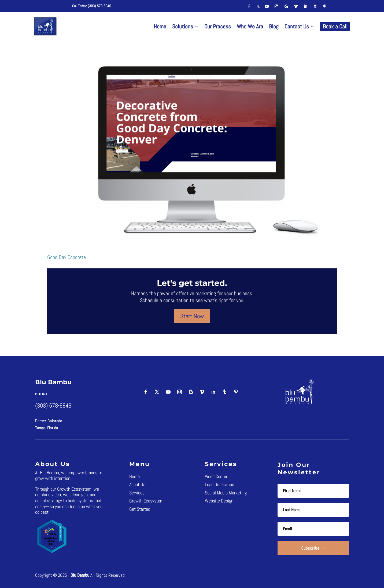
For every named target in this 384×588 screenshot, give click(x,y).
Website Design (219, 501)
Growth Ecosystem (146, 501)
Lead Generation (219, 484)
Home (160, 26)
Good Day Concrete (67, 257)
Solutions (183, 26)
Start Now (192, 316)
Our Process (218, 26)
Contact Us (297, 26)
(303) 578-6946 (99, 6)
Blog (274, 26)
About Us (137, 484)
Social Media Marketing (226, 493)
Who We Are (250, 26)
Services (137, 493)
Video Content (217, 476)
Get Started (140, 509)
